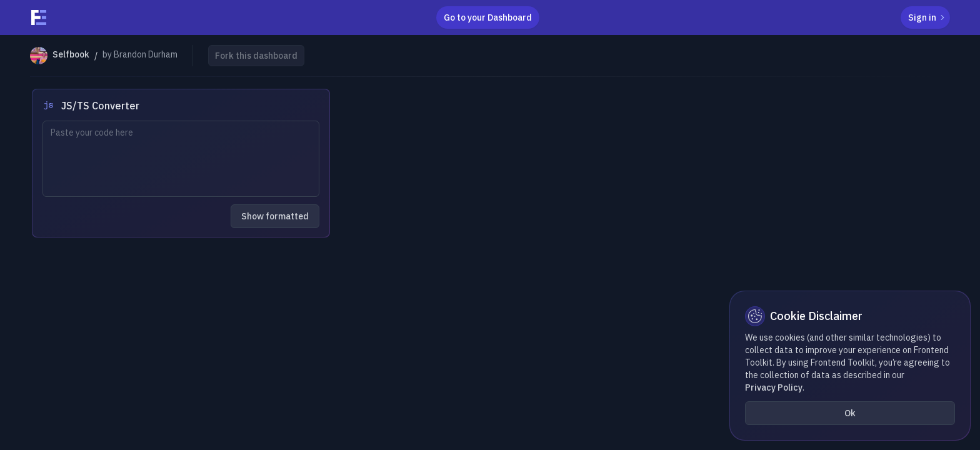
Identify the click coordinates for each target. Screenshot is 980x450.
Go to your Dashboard (488, 17)
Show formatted (275, 216)
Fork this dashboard (256, 56)
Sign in (928, 17)
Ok (850, 413)
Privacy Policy (774, 387)
